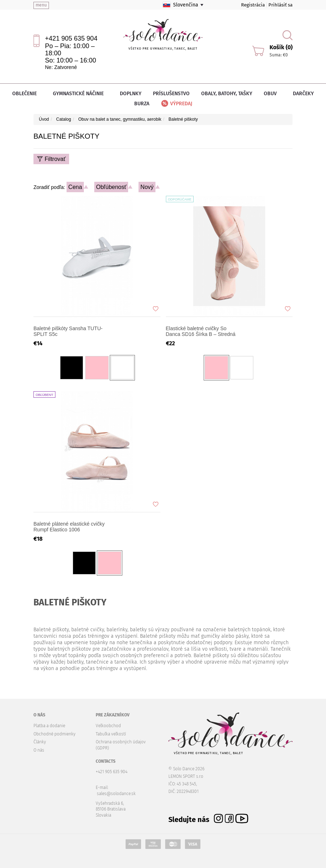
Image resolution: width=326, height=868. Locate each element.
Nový (147, 187)
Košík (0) (281, 47)
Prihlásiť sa (280, 5)
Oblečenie (27, 94)
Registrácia (253, 5)
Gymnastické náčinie (81, 94)
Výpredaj (176, 104)
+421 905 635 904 (71, 38)
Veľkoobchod (108, 726)
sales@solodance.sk (116, 794)
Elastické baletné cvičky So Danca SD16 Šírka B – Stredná (201, 331)
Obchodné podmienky (55, 734)
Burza (142, 104)
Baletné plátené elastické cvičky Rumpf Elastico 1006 (69, 527)
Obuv (273, 94)
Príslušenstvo (171, 94)
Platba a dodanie (49, 726)
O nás (39, 750)
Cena (75, 187)
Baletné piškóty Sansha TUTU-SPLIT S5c (68, 331)
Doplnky (131, 94)
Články (40, 742)
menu (41, 5)
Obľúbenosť (111, 187)
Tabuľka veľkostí (111, 734)
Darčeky (303, 94)
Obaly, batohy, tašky (227, 94)
